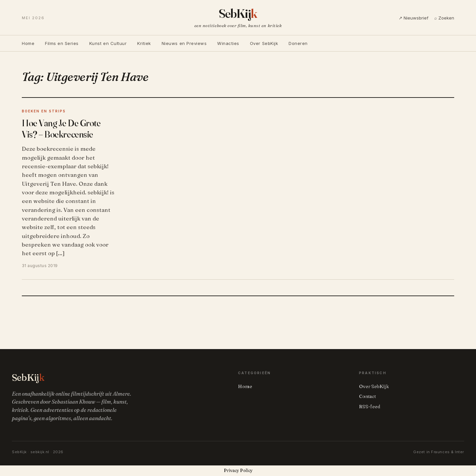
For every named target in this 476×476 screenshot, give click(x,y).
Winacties (228, 43)
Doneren (298, 43)
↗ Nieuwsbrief (414, 18)
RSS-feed (370, 407)
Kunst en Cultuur (108, 43)
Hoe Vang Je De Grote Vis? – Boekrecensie (61, 129)
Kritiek (144, 43)
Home (28, 43)
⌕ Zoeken (444, 18)
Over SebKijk (264, 43)
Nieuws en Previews (184, 43)
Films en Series (62, 43)
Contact (367, 396)
